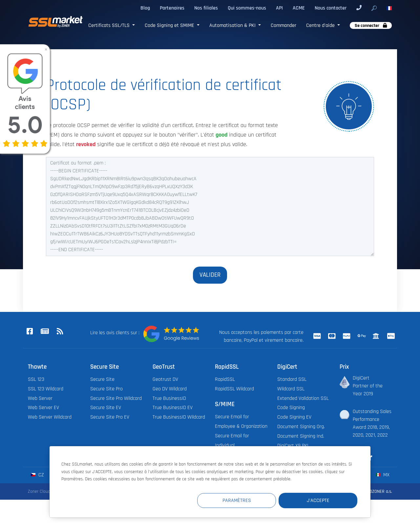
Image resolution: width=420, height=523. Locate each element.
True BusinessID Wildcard (179, 417)
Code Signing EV (294, 417)
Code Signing (291, 408)
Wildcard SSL (291, 389)
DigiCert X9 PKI (293, 446)
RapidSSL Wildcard (234, 389)
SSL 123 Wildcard (46, 389)
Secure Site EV (106, 408)
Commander (283, 25)
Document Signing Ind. (301, 436)
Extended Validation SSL (303, 398)
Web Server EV (43, 408)
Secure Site (102, 379)
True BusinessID (169, 398)
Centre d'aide (321, 25)
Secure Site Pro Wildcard (116, 398)
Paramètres (237, 501)
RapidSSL (225, 379)
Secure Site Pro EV (110, 417)
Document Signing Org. (301, 427)
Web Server (40, 398)
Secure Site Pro (106, 389)
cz (37, 475)
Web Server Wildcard (50, 417)
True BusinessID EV (173, 408)
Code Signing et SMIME (170, 25)
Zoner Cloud (39, 491)
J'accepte (318, 501)
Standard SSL (292, 379)
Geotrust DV (165, 379)
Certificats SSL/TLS (110, 25)
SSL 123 (36, 379)
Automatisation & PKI (233, 25)
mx (382, 475)
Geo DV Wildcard (170, 389)
